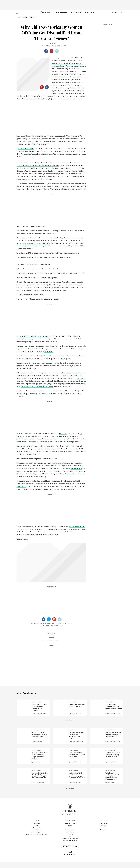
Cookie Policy (70, 835)
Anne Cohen (52, 43)
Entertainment (45, 631)
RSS (70, 842)
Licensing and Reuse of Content (37, 840)
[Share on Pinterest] (52, 51)
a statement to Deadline (26, 154)
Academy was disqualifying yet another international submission (38, 171)
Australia (103, 835)
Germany (103, 831)
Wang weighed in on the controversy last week (32, 452)
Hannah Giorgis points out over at (34, 342)
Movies (54, 631)
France (103, 833)
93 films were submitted (77, 532)
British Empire (80, 384)
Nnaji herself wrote (61, 351)
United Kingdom (103, 829)
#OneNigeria (49, 357)
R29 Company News (70, 829)
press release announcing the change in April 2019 (33, 249)
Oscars (61, 631)
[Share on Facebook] (46, 51)
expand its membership (58, 468)
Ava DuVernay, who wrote (70, 141)
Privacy (70, 833)
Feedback (37, 835)
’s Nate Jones (46, 399)
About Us (37, 829)
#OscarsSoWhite (76, 474)
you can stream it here (75, 179)
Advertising (37, 833)
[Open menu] (17, 12)
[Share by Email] (57, 51)
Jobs (37, 831)
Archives (70, 840)
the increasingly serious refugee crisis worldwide (37, 392)
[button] (114, 14)
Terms (70, 831)
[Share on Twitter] (49, 625)
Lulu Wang (63, 439)
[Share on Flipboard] (54, 625)
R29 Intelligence (37, 837)
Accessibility (70, 837)
